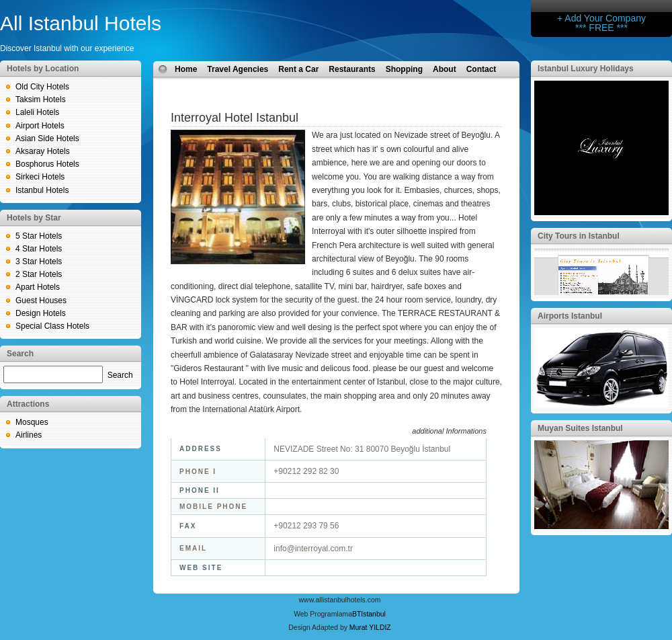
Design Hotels (41, 313)
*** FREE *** (601, 28)
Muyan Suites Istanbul (580, 428)
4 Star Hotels (39, 249)
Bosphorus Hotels (47, 164)
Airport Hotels (40, 126)
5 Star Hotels (39, 236)
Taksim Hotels (41, 99)
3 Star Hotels (39, 262)
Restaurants (352, 69)
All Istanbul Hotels (81, 23)
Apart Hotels (38, 287)
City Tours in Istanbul (579, 236)
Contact (481, 69)
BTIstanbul (369, 614)
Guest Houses (41, 301)
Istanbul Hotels (42, 190)
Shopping (404, 69)
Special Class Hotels (52, 326)
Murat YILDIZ (370, 628)
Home (186, 69)
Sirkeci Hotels (40, 177)
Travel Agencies (238, 69)
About (445, 69)
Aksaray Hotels (43, 151)
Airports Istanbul (570, 316)
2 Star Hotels (39, 274)
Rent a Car (298, 69)
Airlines (29, 435)
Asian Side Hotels (47, 138)
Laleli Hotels (37, 112)
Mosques (32, 422)
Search (120, 375)
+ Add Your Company (601, 18)
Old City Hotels (42, 87)
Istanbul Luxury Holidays (586, 69)
